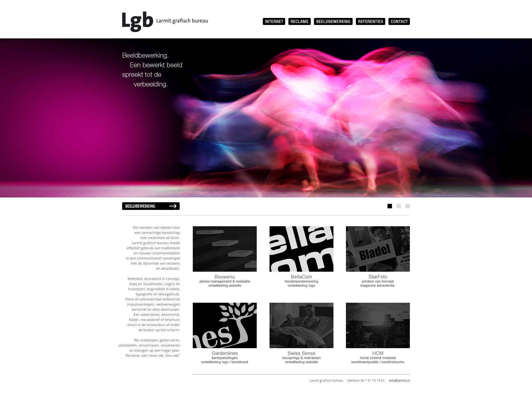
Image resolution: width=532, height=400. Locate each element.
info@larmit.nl (399, 380)
